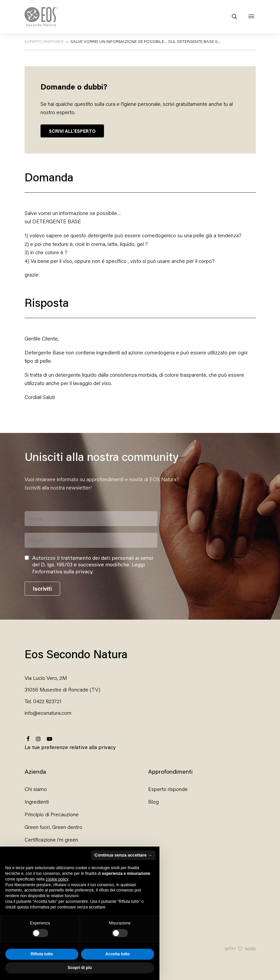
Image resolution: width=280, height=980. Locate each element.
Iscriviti (42, 588)
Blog (153, 801)
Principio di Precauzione (52, 814)
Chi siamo (36, 789)
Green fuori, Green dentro (53, 827)
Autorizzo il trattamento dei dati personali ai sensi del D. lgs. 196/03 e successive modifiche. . (93, 565)
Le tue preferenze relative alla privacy (70, 747)
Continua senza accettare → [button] (123, 855)
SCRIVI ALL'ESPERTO (72, 131)
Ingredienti (37, 801)
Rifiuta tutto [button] (42, 954)
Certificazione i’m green (51, 839)
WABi (250, 949)
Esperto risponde (168, 789)
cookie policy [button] (57, 879)
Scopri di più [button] (80, 968)
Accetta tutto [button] (117, 954)
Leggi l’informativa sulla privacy (89, 568)
